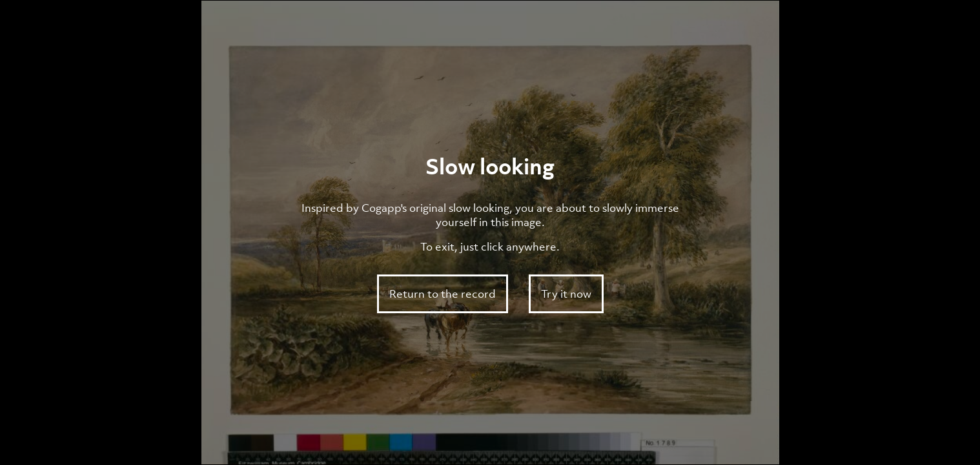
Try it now (566, 294)
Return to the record (443, 294)
